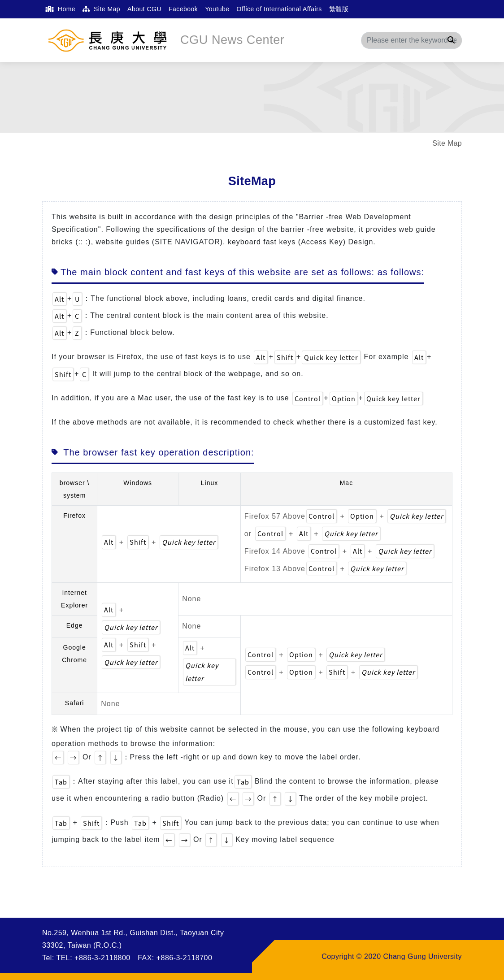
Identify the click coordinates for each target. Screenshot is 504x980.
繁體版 (339, 9)
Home (61, 9)
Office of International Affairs (279, 9)
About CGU (144, 9)
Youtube (217, 9)
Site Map (101, 9)
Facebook (183, 9)
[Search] (411, 40)
